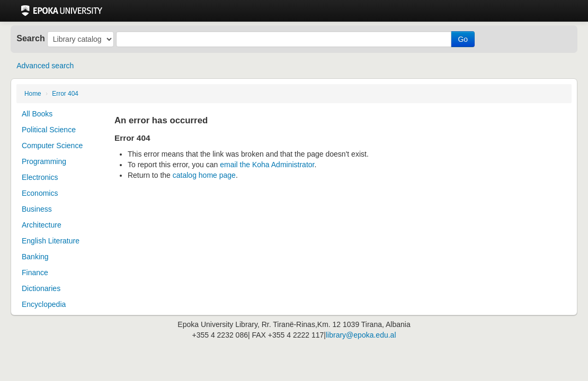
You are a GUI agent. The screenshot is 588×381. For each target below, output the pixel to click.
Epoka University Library (62, 11)
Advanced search (45, 66)
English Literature (51, 241)
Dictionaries (41, 288)
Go (463, 39)
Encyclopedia (44, 304)
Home (33, 94)
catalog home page (204, 175)
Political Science (49, 130)
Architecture (42, 225)
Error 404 (65, 94)
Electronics (40, 177)
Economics (40, 193)
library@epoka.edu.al (361, 335)
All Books (37, 114)
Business (37, 209)
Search (31, 38)
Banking (35, 257)
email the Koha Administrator (267, 165)
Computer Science (52, 146)
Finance (35, 273)
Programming (44, 161)
